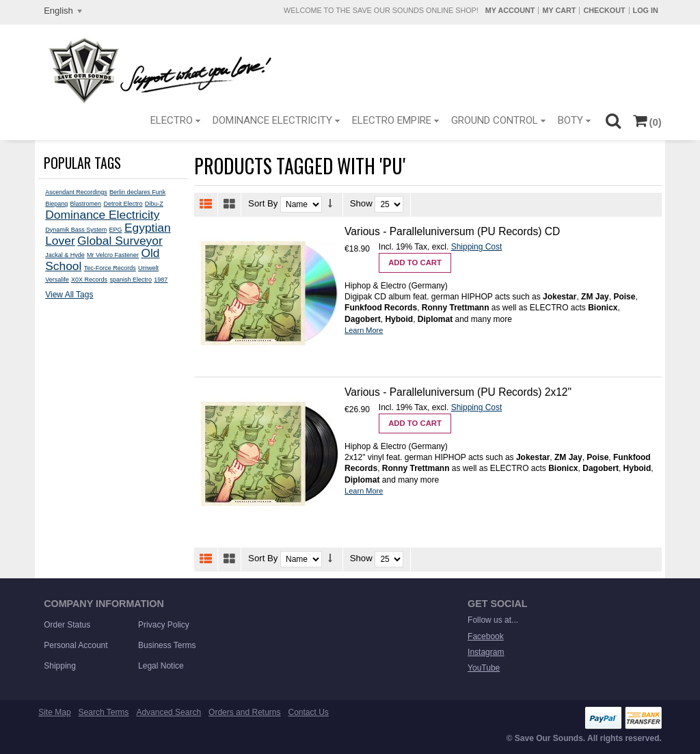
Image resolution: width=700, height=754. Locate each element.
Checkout (604, 10)
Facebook (486, 636)
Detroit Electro (123, 204)
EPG (116, 230)
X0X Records (89, 280)
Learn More (364, 329)
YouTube (484, 668)
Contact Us (309, 712)
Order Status (67, 625)
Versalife (57, 280)
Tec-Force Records (110, 268)
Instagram (486, 652)
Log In (646, 10)
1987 (161, 280)
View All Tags (69, 295)
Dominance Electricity (102, 215)
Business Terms (167, 645)
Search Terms (104, 712)
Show (361, 203)
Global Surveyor (120, 241)
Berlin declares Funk (137, 192)
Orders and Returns (244, 712)
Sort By (263, 203)
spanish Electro (131, 280)
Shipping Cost (477, 247)
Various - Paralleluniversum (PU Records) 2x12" (458, 392)
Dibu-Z (154, 204)
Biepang (56, 204)
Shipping (60, 666)
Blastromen (86, 204)
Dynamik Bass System (76, 230)
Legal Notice (161, 666)
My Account (510, 10)
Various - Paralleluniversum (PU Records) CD (452, 231)
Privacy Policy (164, 625)
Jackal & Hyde (65, 255)
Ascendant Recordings (76, 192)
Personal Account (76, 645)
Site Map (54, 712)
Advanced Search (169, 712)
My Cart (559, 10)
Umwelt (148, 268)
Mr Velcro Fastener (113, 255)
